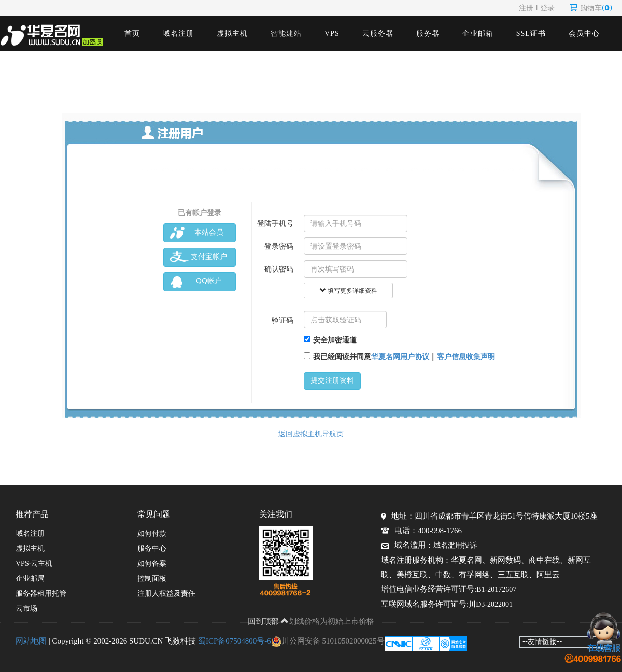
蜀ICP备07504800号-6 (235, 641)
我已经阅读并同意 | (399, 356)
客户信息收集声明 (466, 356)
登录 (547, 8)
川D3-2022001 (491, 604)
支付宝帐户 (199, 257)
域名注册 (178, 33)
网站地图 (31, 641)
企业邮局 (30, 578)
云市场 (26, 609)
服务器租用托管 (41, 594)
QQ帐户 (196, 282)
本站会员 (197, 233)
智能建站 (286, 33)
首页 (132, 33)
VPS (332, 33)
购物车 (591, 8)
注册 (526, 8)
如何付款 (152, 533)
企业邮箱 (478, 33)
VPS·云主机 (34, 563)
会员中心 (584, 33)
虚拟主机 (232, 33)
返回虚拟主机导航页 (311, 434)
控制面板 (152, 578)
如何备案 (152, 563)
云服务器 (378, 33)
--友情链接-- (542, 641)
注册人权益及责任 (166, 594)
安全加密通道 (330, 340)
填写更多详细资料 (348, 291)
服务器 (428, 33)
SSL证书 (531, 33)
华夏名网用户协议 (400, 356)
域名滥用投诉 (455, 545)
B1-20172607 (496, 589)
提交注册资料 (332, 381)
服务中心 (152, 548)
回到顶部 (268, 621)
